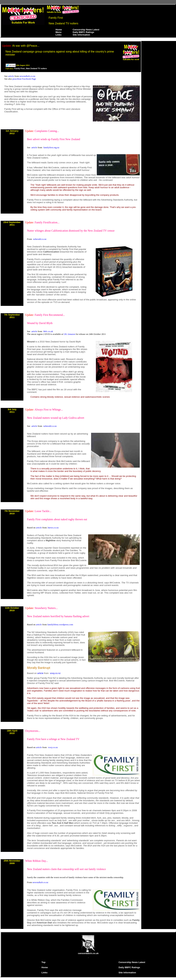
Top (43, 962)
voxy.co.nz (55, 673)
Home (59, 30)
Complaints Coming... (47, 131)
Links (59, 35)
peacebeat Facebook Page (24, 79)
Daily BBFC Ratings (83, 32)
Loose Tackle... (43, 511)
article (11, 76)
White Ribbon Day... (37, 861)
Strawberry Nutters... (46, 608)
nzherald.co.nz (40, 239)
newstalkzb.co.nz (27, 76)
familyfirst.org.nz (51, 147)
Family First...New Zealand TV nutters (31, 68)
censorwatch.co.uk (88, 952)
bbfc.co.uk (48, 331)
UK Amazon (70, 334)
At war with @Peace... (26, 46)
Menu (59, 32)
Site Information (81, 35)
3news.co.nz (53, 528)
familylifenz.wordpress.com (60, 624)
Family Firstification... (47, 222)
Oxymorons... (33, 731)
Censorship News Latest (86, 30)
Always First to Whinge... (49, 410)
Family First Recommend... (50, 315)
